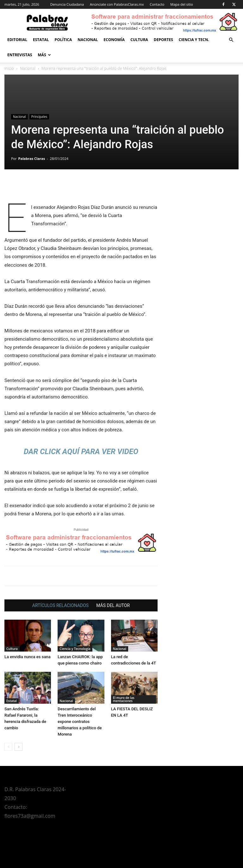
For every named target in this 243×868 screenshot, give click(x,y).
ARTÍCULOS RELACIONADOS (60, 605)
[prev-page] (8, 747)
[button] (231, 40)
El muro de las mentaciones (124, 699)
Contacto (157, 4)
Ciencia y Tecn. (194, 40)
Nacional (88, 40)
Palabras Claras (32, 158)
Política (63, 40)
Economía (114, 40)
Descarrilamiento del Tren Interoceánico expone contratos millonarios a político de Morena (80, 722)
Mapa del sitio (182, 4)
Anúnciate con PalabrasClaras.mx (117, 4)
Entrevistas (20, 55)
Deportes (163, 40)
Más (44, 55)
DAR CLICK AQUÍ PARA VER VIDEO (81, 452)
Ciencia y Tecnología (75, 649)
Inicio (9, 68)
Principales (39, 117)
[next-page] (19, 747)
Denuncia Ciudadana (67, 4)
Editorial (17, 40)
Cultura (139, 40)
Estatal (41, 40)
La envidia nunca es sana (28, 657)
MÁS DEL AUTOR (113, 605)
